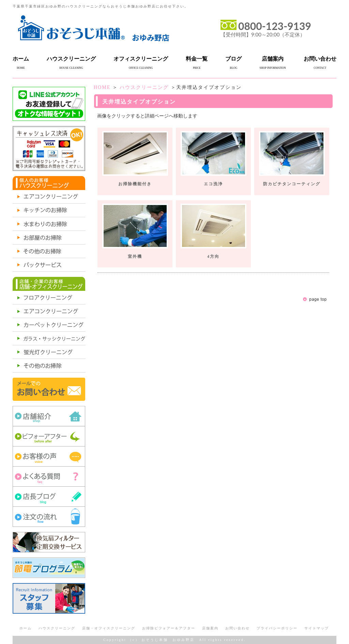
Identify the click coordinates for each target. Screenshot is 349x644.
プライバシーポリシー (277, 628)
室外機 (135, 256)
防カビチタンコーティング (292, 184)
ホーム (21, 59)
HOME (102, 87)
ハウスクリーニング (71, 59)
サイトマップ (317, 628)
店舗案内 (273, 59)
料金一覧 (197, 59)
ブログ (233, 59)
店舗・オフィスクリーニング (109, 628)
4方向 (213, 256)
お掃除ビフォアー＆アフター (169, 628)
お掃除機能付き (135, 184)
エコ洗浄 (213, 184)
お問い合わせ (320, 59)
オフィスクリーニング (141, 59)
